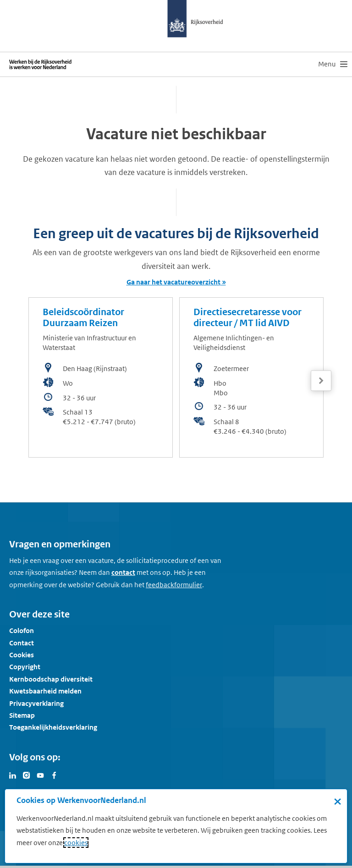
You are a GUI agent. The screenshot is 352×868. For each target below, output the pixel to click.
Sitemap (22, 715)
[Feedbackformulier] (174, 585)
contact (123, 572)
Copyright (25, 667)
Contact (22, 643)
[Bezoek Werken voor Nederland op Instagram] (27, 775)
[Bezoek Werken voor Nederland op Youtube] (40, 775)
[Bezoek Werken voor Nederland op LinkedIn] (13, 775)
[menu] (333, 64)
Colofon (22, 631)
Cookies (22, 655)
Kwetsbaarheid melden (45, 691)
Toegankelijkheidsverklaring (53, 727)
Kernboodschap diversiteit (51, 679)
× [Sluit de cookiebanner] (338, 801)
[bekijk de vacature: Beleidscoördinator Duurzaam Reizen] (101, 377)
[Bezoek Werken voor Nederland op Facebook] (54, 775)
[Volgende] (321, 381)
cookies (76, 843)
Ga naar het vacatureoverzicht (173, 282)
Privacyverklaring (36, 703)
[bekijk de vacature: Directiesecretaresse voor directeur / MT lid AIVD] (251, 377)
